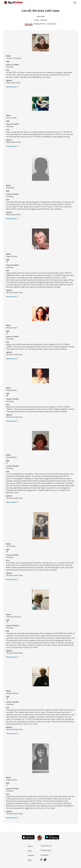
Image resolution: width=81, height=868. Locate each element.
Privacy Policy (46, 850)
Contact (31, 855)
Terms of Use (46, 846)
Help (30, 851)
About (30, 846)
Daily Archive (52, 24)
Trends (37, 20)
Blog (30, 860)
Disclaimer (45, 855)
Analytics (44, 20)
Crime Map (40, 16)
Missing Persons (40, 24)
